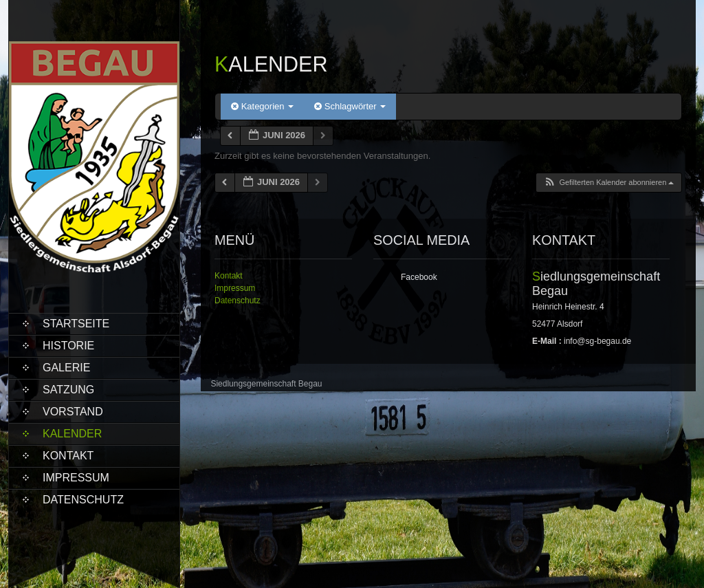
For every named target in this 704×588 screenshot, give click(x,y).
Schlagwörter (350, 106)
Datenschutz (83, 500)
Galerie (66, 368)
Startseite (76, 324)
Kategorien (262, 106)
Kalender (72, 434)
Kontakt (68, 456)
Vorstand (73, 412)
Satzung (68, 390)
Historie (68, 346)
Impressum (76, 478)
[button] (608, 183)
